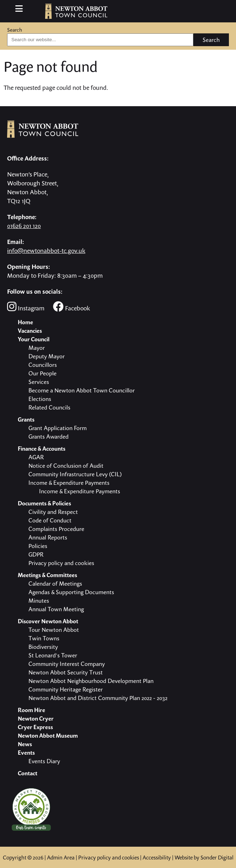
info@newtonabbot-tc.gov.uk (46, 251)
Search (15, 30)
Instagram (26, 307)
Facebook (71, 307)
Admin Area (61, 857)
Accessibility (157, 857)
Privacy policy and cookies (109, 857)
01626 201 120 (24, 226)
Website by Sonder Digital (204, 857)
